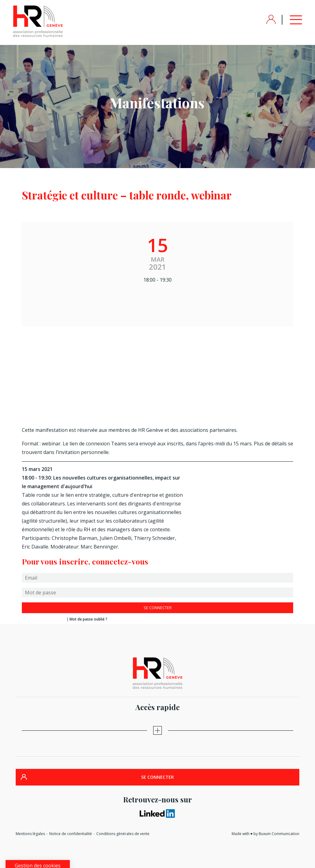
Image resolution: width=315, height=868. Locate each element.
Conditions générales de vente (123, 834)
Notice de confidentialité (71, 834)
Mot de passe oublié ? (88, 619)
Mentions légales (30, 834)
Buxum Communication (279, 834)
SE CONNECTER (157, 777)
